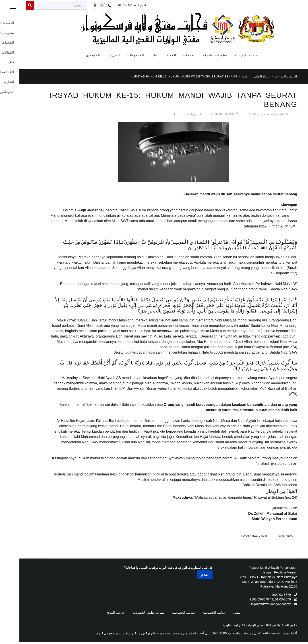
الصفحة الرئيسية (228, 55)
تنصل (217, 613)
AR (100, 5)
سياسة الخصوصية (195, 613)
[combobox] (41, 5)
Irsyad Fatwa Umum (234, 536)
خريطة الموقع (96, 613)
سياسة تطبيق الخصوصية (129, 613)
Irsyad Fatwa (266, 536)
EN (105, 5)
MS (111, 5)
